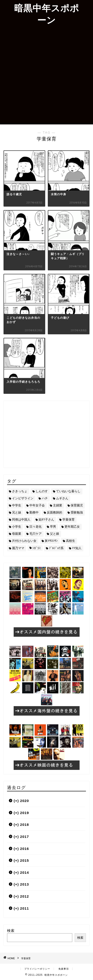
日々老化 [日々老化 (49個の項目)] (36, 527)
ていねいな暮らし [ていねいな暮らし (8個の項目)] (68, 491)
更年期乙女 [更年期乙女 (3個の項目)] (72, 527)
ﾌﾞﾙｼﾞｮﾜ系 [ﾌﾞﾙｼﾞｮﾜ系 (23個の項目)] (56, 548)
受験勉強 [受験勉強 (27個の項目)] (77, 512)
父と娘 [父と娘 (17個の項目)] (55, 534)
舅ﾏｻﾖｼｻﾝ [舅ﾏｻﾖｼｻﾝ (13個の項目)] (51, 541)
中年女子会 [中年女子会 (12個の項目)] (37, 505)
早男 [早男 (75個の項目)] (53, 527)
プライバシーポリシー (37, 969)
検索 (11, 931)
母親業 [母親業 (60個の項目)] (17, 534)
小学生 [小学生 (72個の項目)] (17, 527)
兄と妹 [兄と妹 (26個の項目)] (17, 512)
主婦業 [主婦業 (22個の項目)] (58, 505)
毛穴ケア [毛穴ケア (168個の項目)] (36, 534)
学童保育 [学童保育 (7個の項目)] (69, 520)
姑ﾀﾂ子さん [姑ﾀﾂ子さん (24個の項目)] (46, 520)
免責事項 (64, 969)
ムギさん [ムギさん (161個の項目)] (62, 498)
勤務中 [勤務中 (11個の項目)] (34, 512)
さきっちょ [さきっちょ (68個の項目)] (20, 491)
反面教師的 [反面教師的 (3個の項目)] (55, 512)
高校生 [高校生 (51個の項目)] (71, 541)
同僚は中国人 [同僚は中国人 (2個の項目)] (21, 520)
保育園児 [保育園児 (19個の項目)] (77, 505)
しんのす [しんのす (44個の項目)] (42, 491)
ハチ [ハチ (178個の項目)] (45, 498)
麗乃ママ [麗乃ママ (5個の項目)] (18, 548)
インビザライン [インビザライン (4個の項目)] (23, 498)
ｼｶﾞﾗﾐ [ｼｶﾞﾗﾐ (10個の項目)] (37, 548)
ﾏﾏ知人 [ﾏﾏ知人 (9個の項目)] (77, 548)
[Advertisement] (46, 75)
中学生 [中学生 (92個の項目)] (17, 505)
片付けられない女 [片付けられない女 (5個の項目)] (24, 541)
